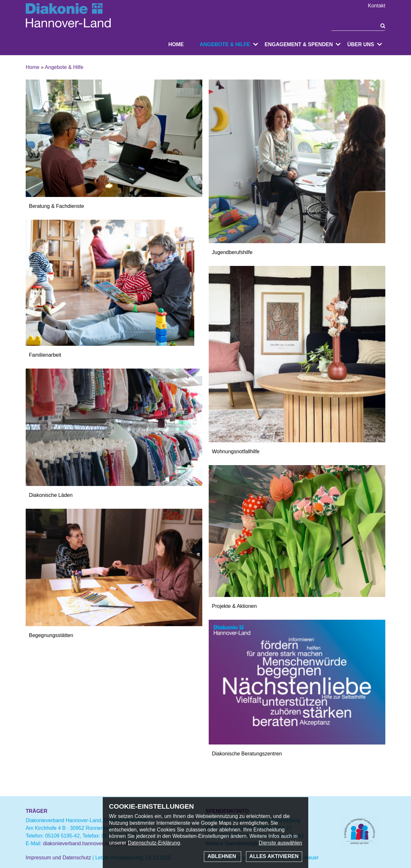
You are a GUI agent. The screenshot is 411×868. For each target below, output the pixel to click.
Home (176, 44)
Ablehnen (222, 856)
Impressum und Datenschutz (58, 858)
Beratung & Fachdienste (57, 206)
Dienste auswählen (280, 843)
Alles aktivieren (274, 856)
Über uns (361, 44)
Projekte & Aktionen (234, 606)
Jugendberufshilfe (232, 252)
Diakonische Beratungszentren (247, 754)
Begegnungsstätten (51, 635)
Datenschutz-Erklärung (154, 843)
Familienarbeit (45, 355)
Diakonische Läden (51, 495)
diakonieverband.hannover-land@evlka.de (91, 843)
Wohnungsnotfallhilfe (236, 451)
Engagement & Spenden (299, 44)
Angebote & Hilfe (225, 44)
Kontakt (377, 6)
